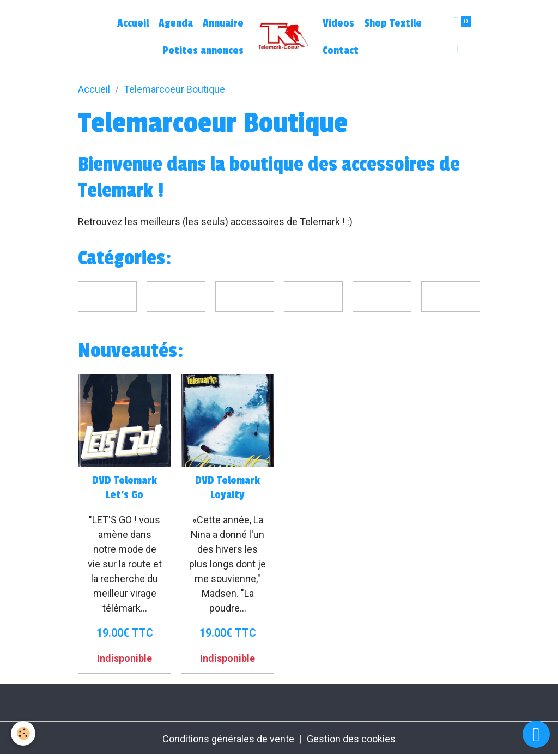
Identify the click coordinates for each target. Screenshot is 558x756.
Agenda (176, 23)
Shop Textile (393, 23)
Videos (338, 23)
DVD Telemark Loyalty (228, 488)
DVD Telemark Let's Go (125, 488)
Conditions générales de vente (228, 739)
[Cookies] (23, 733)
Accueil (133, 23)
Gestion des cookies (351, 739)
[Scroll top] (536, 734)
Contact (341, 51)
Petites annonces (203, 51)
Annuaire (223, 23)
